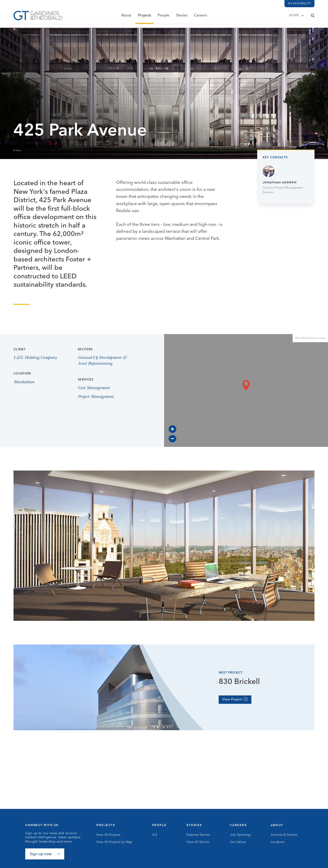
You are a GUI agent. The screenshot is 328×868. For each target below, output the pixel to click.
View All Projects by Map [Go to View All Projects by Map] (114, 842)
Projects (145, 17)
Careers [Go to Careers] (238, 825)
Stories (182, 17)
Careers (201, 17)
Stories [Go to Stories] (194, 825)
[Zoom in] (172, 429)
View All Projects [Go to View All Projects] (108, 835)
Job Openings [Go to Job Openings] (240, 835)
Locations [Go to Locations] (278, 842)
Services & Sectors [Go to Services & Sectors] (284, 835)
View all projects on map (310, 338)
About (126, 17)
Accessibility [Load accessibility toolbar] (299, 4)
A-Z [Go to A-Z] (155, 835)
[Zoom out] (172, 439)
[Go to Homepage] (38, 17)
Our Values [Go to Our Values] (238, 842)
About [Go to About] (277, 825)
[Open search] (313, 17)
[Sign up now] (45, 854)
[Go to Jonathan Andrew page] (286, 180)
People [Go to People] (159, 825)
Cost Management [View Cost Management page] (94, 388)
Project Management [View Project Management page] (96, 397)
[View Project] (235, 700)
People (164, 17)
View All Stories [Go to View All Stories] (198, 842)
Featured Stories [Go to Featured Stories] (198, 835)
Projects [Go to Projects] (106, 825)
